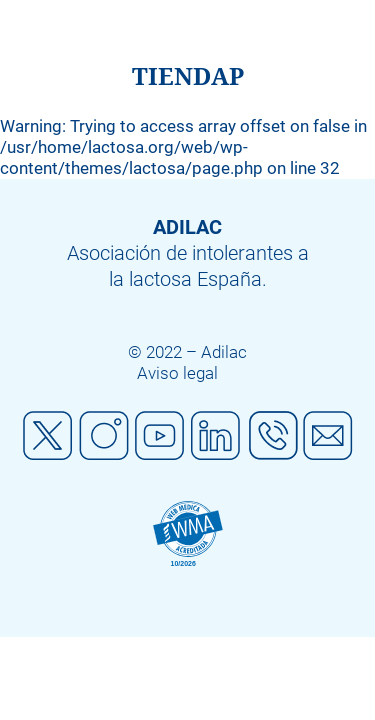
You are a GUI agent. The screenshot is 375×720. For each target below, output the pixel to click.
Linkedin (216, 436)
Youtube (160, 436)
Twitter (48, 436)
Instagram (104, 436)
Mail (328, 436)
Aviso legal (177, 373)
